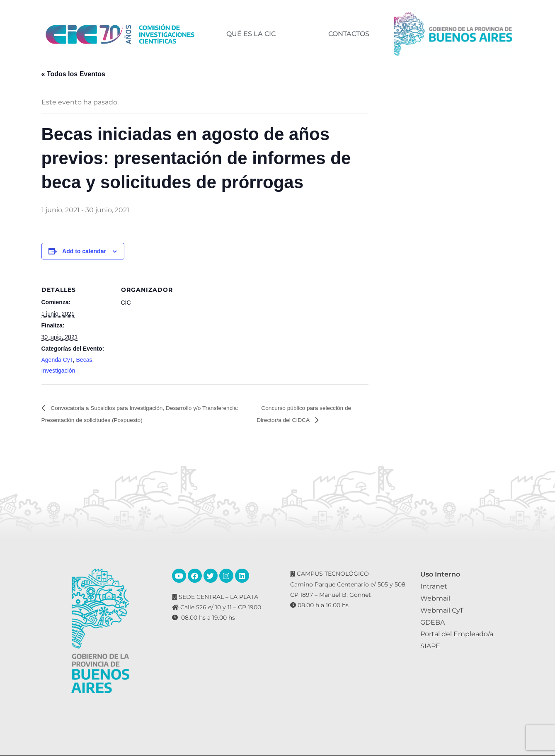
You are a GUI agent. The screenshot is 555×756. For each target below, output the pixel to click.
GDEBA (433, 622)
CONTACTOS (348, 34)
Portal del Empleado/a (457, 634)
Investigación (58, 371)
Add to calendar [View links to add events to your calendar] (84, 251)
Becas (84, 360)
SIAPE (430, 646)
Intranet (434, 587)
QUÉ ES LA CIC (251, 34)
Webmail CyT (442, 610)
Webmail (435, 599)
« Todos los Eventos (73, 74)
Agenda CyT (57, 360)
